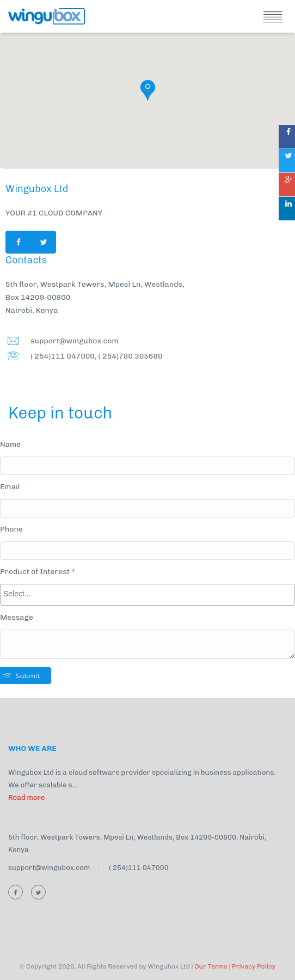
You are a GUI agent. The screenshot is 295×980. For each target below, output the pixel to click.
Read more (26, 797)
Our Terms (211, 966)
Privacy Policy (254, 966)
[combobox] (147, 595)
